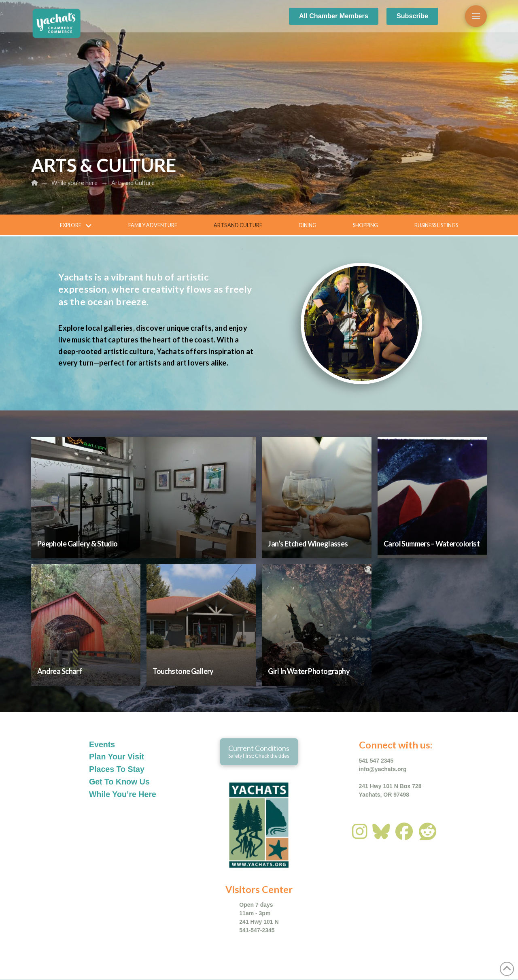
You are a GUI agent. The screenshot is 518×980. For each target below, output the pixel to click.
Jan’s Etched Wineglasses (308, 544)
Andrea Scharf (60, 671)
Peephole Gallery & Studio (77, 544)
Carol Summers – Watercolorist (432, 544)
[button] (476, 16)
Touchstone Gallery (183, 671)
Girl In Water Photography (309, 671)
